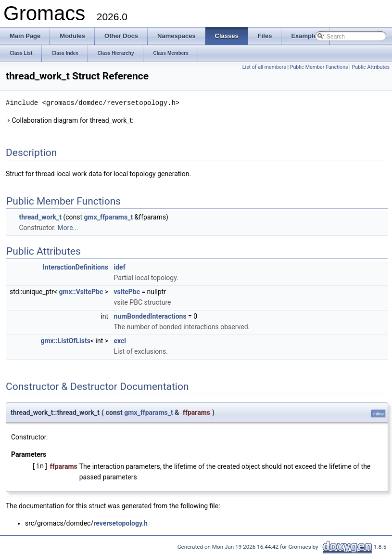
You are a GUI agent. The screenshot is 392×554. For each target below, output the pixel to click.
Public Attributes (371, 67)
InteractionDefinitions (76, 267)
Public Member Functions (319, 67)
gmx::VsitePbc (81, 291)
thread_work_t (40, 217)
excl (120, 340)
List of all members (264, 67)
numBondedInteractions (150, 316)
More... (68, 227)
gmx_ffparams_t (109, 217)
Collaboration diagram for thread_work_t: (70, 120)
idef (119, 267)
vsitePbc (126, 291)
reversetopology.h (120, 523)
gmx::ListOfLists (65, 340)
